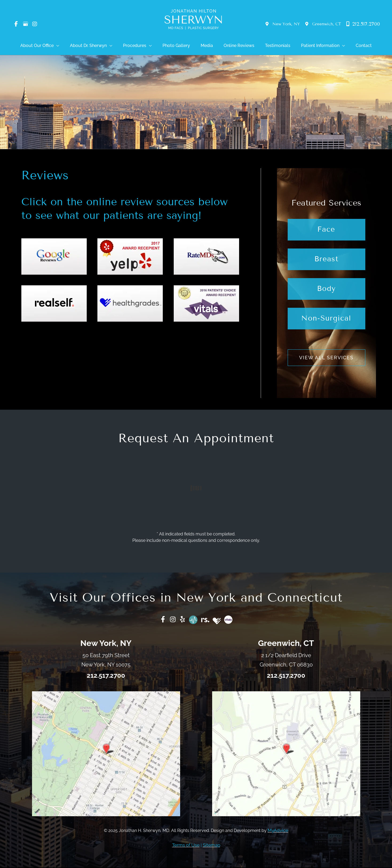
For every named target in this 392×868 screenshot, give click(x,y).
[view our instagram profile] (35, 24)
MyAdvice (278, 831)
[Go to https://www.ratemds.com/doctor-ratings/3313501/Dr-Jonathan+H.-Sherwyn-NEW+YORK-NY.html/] (193, 621)
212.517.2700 (363, 24)
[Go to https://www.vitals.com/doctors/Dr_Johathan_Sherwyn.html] (230, 620)
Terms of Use (186, 846)
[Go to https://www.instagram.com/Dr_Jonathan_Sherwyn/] (171, 621)
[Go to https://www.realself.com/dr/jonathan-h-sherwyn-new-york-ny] (206, 620)
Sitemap (211, 846)
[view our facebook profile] (16, 24)
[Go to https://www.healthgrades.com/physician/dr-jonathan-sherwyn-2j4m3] (218, 622)
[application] (78, 46)
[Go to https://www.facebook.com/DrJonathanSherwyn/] (161, 621)
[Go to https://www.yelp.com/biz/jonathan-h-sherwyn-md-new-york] (182, 621)
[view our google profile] (25, 24)
